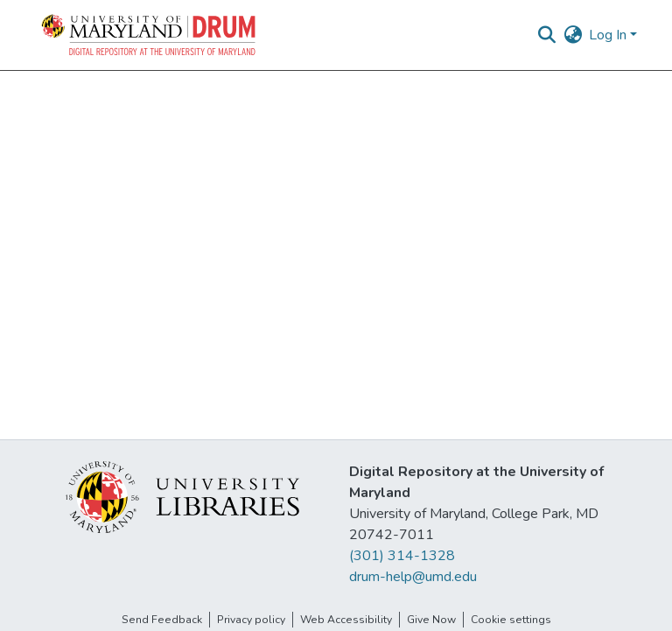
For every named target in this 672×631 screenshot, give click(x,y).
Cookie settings (511, 620)
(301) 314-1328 (402, 556)
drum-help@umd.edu (413, 577)
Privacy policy (251, 620)
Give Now (431, 620)
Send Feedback (162, 620)
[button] (150, 35)
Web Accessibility (346, 620)
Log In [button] (609, 35)
